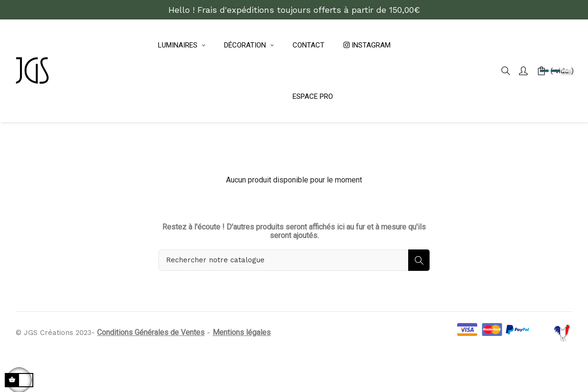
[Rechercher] (294, 292)
